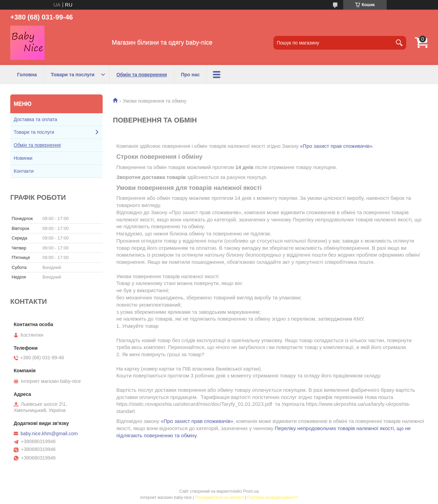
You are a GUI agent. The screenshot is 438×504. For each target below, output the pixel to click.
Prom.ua (251, 491)
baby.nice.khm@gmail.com (49, 434)
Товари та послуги (73, 75)
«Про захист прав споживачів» (336, 146)
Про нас (190, 75)
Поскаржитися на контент (219, 497)
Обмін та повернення (142, 75)
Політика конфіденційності (272, 497)
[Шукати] (399, 43)
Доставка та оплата (35, 119)
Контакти (24, 171)
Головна (27, 75)
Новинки (23, 158)
